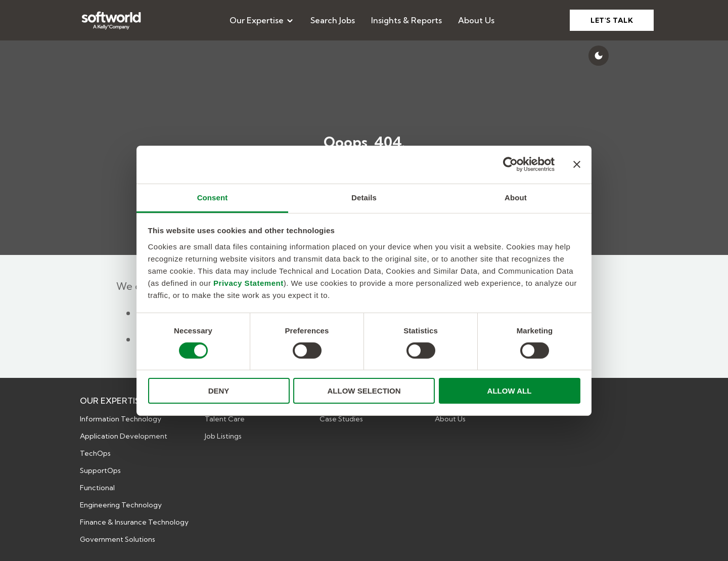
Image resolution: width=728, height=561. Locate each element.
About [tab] (516, 197)
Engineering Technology (121, 505)
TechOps (95, 453)
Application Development (124, 436)
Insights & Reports (406, 20)
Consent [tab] (213, 197)
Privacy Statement (248, 283)
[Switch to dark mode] (599, 56)
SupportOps (100, 470)
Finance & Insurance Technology (134, 522)
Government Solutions (118, 539)
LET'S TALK (612, 20)
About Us (476, 20)
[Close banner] (577, 164)
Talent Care (225, 419)
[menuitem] (262, 20)
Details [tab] (364, 197)
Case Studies (341, 419)
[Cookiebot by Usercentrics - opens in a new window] (510, 164)
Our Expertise (262, 20)
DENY (219, 391)
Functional (97, 488)
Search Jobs (333, 20)
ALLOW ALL (510, 391)
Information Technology (121, 419)
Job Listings (223, 436)
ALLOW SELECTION (364, 391)
